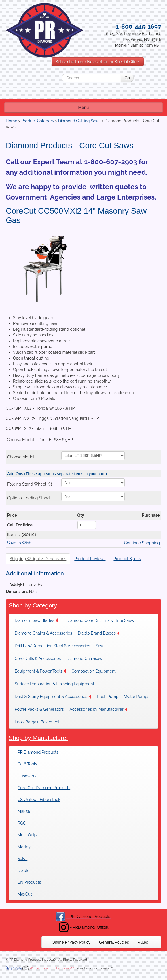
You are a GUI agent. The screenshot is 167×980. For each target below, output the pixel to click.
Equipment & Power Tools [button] (40, 671)
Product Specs (127, 559)
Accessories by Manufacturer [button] (98, 709)
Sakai (22, 859)
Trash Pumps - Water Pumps (123, 697)
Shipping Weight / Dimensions (38, 559)
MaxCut (25, 894)
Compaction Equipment (93, 671)
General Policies (114, 942)
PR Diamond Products (38, 752)
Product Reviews (90, 559)
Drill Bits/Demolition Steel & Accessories (52, 646)
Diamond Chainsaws (85, 659)
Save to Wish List (23, 543)
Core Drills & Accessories (38, 659)
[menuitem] (38, 620)
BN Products (29, 882)
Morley (24, 847)
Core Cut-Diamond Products (44, 788)
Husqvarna (28, 776)
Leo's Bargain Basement (37, 722)
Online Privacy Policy (71, 942)
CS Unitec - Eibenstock (39, 800)
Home (12, 121)
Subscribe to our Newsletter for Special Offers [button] (98, 62)
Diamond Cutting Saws (79, 121)
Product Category (38, 121)
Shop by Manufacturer (38, 738)
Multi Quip (27, 835)
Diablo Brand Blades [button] (98, 633)
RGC (22, 823)
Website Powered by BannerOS (52, 968)
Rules (143, 942)
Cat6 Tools (27, 764)
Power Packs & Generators (39, 709)
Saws (100, 646)
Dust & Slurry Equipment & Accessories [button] (53, 697)
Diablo (23, 870)
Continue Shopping (142, 543)
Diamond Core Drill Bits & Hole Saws (100, 620)
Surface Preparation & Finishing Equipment (54, 684)
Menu (84, 108)
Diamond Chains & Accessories (43, 633)
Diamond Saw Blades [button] (36, 620)
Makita (24, 811)
